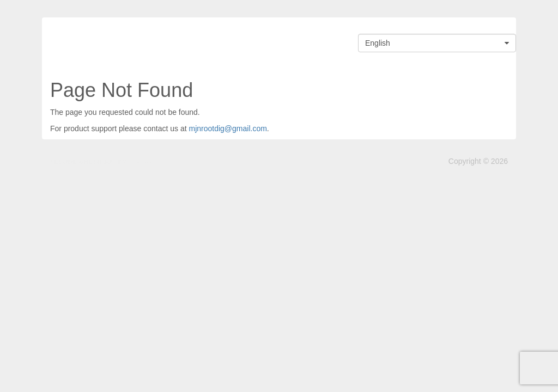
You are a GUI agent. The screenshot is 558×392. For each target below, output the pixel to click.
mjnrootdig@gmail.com (228, 128)
